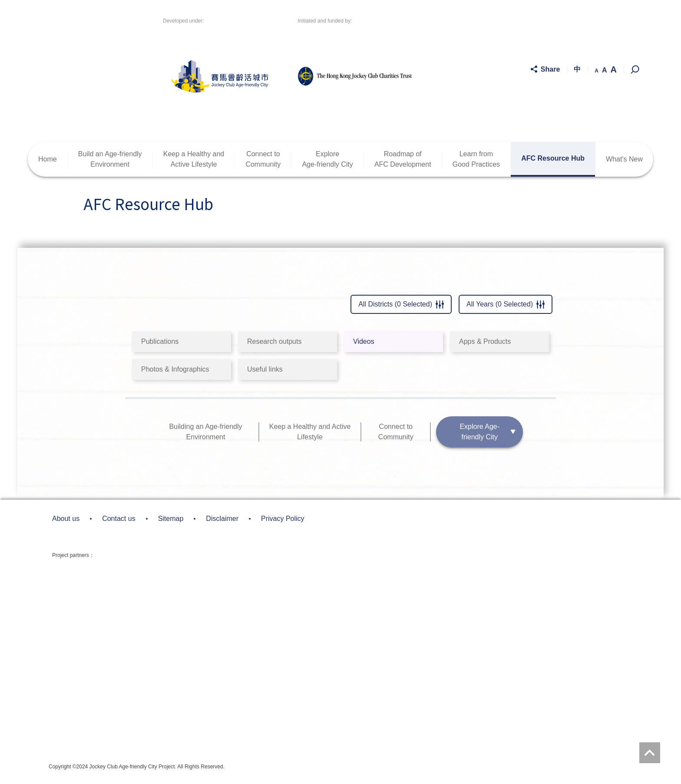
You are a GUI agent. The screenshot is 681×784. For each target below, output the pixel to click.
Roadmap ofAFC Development (403, 159)
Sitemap (171, 519)
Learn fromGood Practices (476, 159)
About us (66, 519)
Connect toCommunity (263, 159)
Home (48, 159)
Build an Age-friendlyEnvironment (110, 159)
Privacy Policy (283, 519)
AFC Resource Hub (553, 158)
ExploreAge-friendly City (327, 159)
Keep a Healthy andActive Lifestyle (194, 159)
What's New (624, 159)
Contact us (119, 519)
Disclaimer (222, 519)
